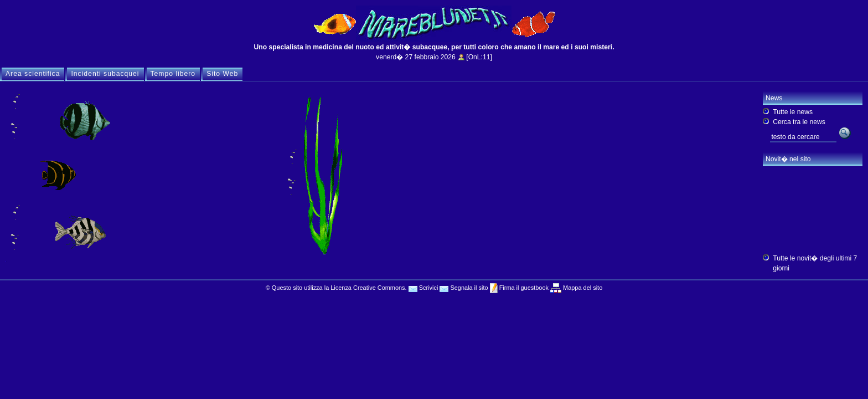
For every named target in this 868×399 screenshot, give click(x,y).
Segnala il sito (464, 288)
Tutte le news (793, 112)
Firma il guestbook (523, 288)
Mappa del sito (582, 288)
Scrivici (423, 288)
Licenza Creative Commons (368, 288)
